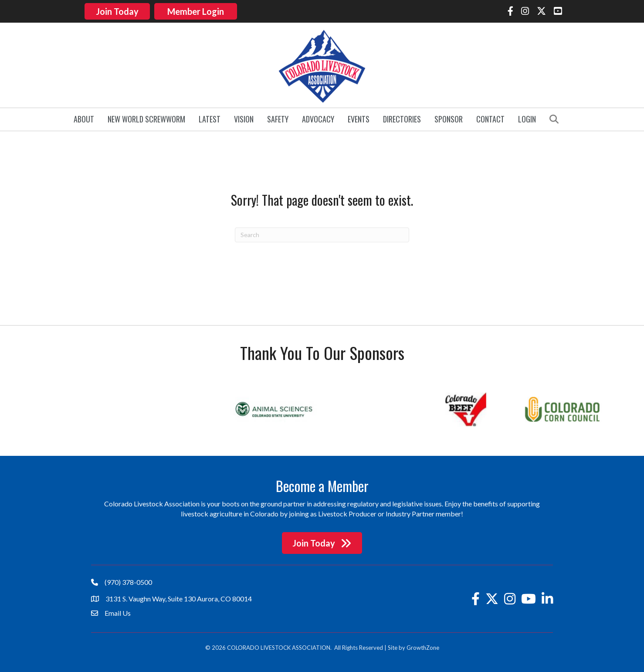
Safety (278, 118)
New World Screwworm (146, 118)
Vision (244, 118)
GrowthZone (423, 646)
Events (359, 118)
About (84, 118)
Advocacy (318, 118)
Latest (210, 118)
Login (527, 118)
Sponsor (449, 118)
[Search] (322, 233)
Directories (402, 118)
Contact (490, 118)
